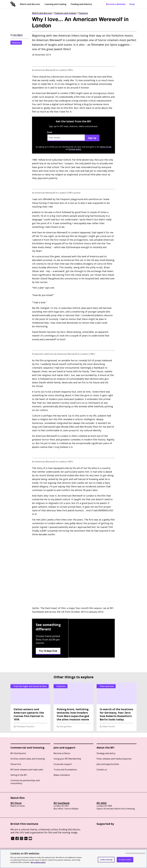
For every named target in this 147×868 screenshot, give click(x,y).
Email (66, 136)
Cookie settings (106, 860)
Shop (132, 4)
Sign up (92, 138)
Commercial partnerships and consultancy (25, 782)
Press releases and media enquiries (114, 759)
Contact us (102, 769)
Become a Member (116, 4)
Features (83, 13)
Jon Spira (18, 35)
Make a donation (62, 775)
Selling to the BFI (19, 775)
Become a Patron (62, 753)
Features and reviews (65, 13)
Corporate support (63, 764)
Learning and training (55, 4)
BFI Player (16, 803)
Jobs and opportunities (108, 764)
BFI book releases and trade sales (27, 769)
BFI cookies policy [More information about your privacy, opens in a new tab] (38, 862)
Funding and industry (81, 4)
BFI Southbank (62, 803)
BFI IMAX (102, 803)
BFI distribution (18, 753)
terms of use (106, 147)
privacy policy (75, 149)
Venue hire (16, 764)
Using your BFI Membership (67, 759)
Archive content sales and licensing (28, 759)
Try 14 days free (48, 651)
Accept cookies (125, 860)
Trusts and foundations (65, 769)
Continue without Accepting (135, 853)
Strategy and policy (106, 753)
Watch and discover (30, 4)
